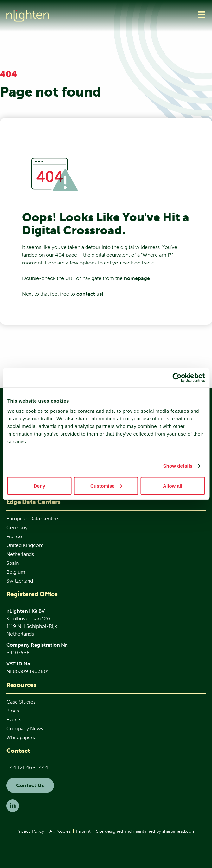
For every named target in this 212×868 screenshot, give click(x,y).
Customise (106, 486)
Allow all (173, 486)
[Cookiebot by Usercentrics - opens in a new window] (177, 378)
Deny (39, 486)
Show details (178, 466)
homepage (137, 278)
